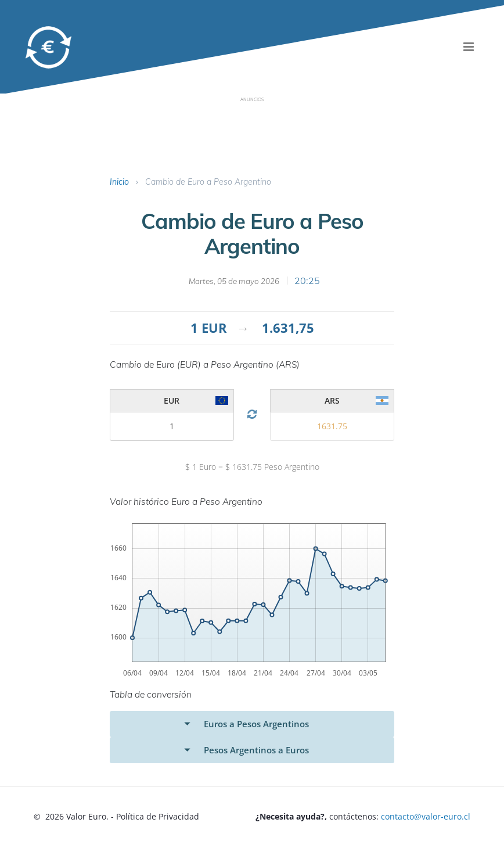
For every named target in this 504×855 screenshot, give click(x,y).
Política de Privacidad (158, 816)
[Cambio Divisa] (252, 414)
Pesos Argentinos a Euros (256, 750)
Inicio (119, 182)
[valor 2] (172, 426)
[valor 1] (332, 426)
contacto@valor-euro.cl (426, 816)
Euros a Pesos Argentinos (256, 724)
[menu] (469, 47)
